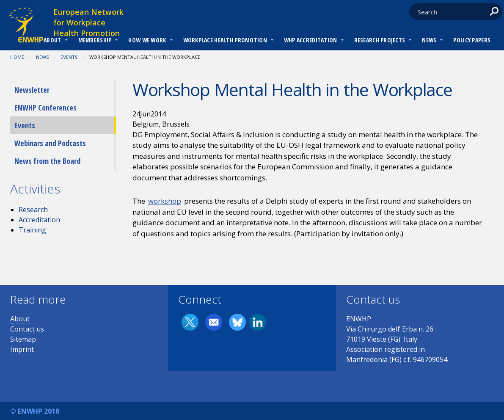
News (429, 40)
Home (17, 57)
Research (33, 210)
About (52, 40)
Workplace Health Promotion (225, 40)
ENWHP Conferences (45, 108)
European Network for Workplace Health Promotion (88, 22)
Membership (95, 40)
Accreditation (39, 220)
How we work (147, 40)
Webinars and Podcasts (50, 143)
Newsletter (32, 90)
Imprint (22, 349)
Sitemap (23, 339)
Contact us (27, 329)
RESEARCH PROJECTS (380, 40)
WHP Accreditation (311, 40)
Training (32, 230)
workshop (165, 201)
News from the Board (47, 161)
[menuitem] (52, 41)
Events (69, 57)
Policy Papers (472, 40)
